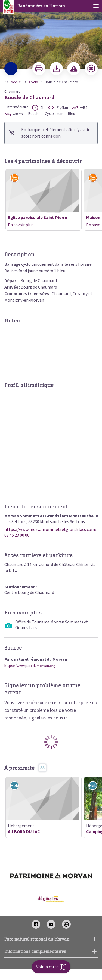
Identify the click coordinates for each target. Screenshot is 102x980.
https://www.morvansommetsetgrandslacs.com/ (50, 530)
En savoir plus (21, 225)
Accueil (17, 82)
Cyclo (34, 82)
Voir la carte (51, 967)
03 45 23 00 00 (17, 535)
